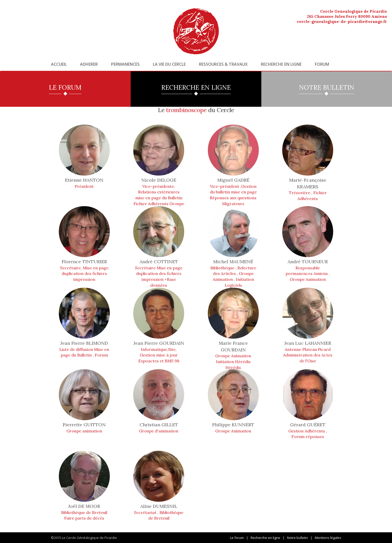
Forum (322, 64)
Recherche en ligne (281, 64)
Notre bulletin (298, 538)
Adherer (89, 64)
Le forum (237, 538)
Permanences (125, 64)
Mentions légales (328, 538)
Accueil (59, 64)
